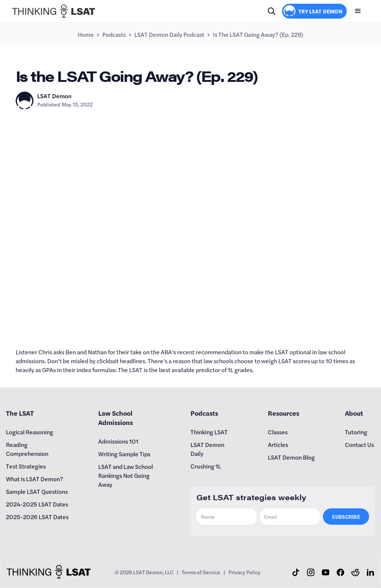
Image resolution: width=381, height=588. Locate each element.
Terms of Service (201, 572)
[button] (358, 11)
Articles (278, 445)
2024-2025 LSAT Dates (37, 504)
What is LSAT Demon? (35, 479)
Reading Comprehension (27, 449)
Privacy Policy (244, 572)
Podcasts (114, 34)
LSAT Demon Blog (291, 457)
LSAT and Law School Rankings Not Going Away (126, 475)
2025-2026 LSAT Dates (37, 517)
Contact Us (359, 445)
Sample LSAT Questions (37, 491)
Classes (278, 432)
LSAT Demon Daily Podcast (169, 34)
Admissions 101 (118, 441)
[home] (54, 11)
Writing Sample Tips (124, 454)
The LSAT (20, 413)
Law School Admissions (116, 418)
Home (86, 34)
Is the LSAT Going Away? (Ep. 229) (258, 34)
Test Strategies (26, 466)
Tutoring (356, 432)
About (354, 413)
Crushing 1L (206, 466)
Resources (284, 413)
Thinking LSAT (209, 432)
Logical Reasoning (30, 432)
